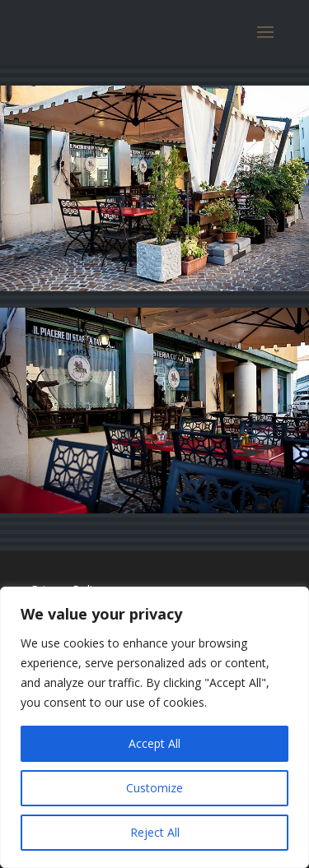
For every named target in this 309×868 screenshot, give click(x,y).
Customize (154, 788)
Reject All (155, 832)
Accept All (154, 743)
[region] (154, 727)
